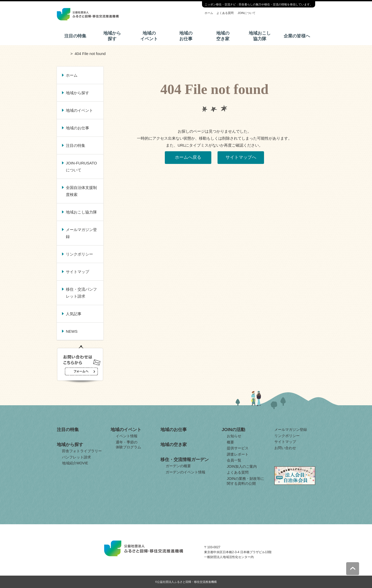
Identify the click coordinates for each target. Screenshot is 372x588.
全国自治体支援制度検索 (81, 191)
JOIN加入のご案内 (242, 466)
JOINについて (247, 13)
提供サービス (238, 448)
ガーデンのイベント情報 (185, 472)
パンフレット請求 (76, 457)
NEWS (72, 331)
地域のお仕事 (186, 36)
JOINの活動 (233, 430)
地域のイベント (149, 36)
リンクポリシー (79, 254)
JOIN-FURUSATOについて (81, 166)
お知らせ (234, 436)
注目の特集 (75, 36)
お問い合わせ (285, 448)
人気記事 (74, 314)
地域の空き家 (223, 36)
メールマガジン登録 (81, 233)
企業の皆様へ (297, 36)
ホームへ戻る (188, 157)
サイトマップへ (241, 157)
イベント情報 (127, 436)
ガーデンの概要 (178, 466)
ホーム (209, 13)
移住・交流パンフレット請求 (81, 293)
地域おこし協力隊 (260, 36)
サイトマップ (78, 272)
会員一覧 (234, 460)
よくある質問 (225, 13)
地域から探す (112, 36)
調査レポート (238, 454)
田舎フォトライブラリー (82, 451)
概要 (230, 442)
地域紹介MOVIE (75, 463)
